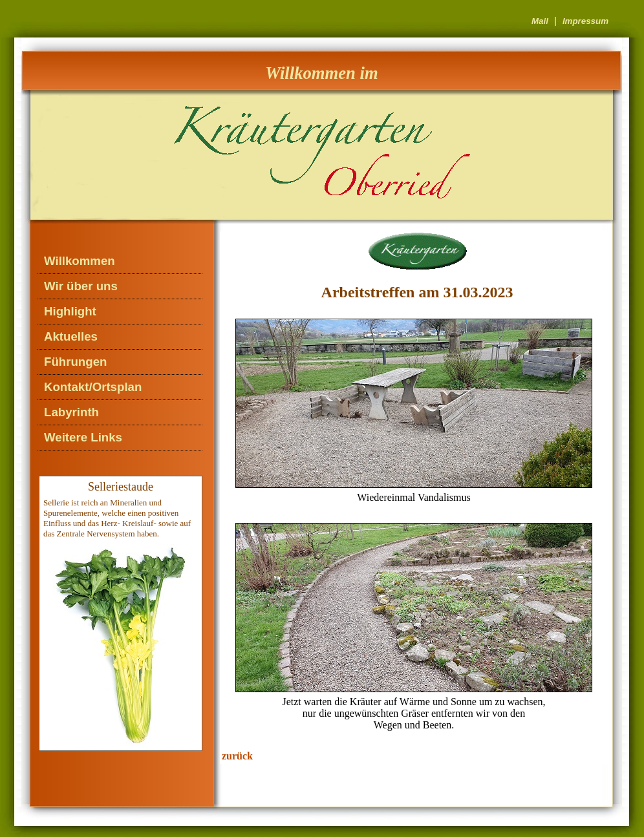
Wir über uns (81, 286)
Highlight (70, 311)
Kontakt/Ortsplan (93, 387)
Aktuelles (71, 336)
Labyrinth (71, 412)
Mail (540, 21)
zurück (237, 756)
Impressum (585, 21)
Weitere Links (83, 437)
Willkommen (80, 261)
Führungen (75, 362)
